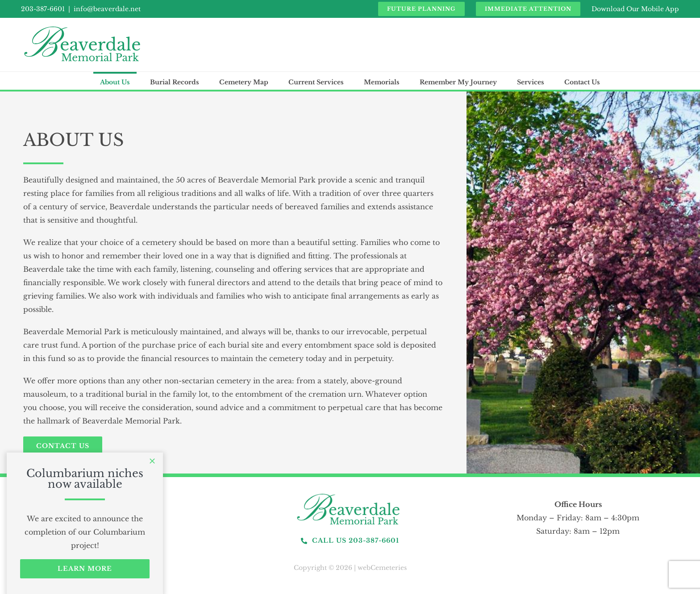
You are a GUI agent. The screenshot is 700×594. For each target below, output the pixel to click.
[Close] (152, 461)
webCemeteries (382, 568)
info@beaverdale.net (107, 9)
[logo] (350, 494)
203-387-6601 (43, 9)
